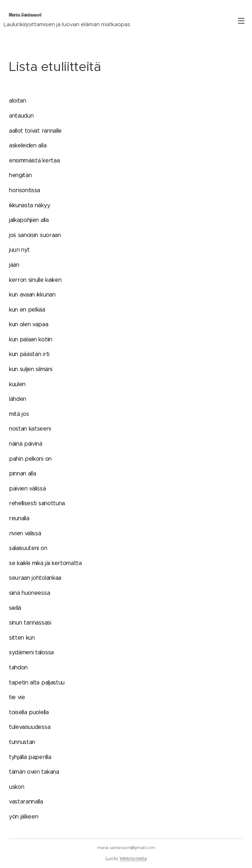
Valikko (241, 21)
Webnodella (133, 858)
